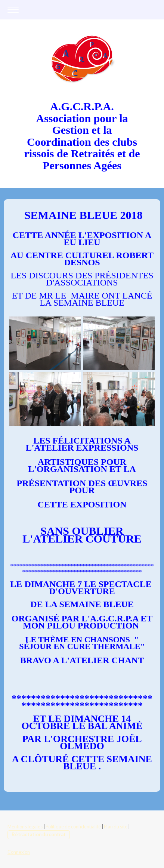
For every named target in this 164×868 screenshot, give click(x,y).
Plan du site (116, 827)
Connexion (19, 852)
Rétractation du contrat (39, 834)
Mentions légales (25, 827)
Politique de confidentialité (73, 827)
